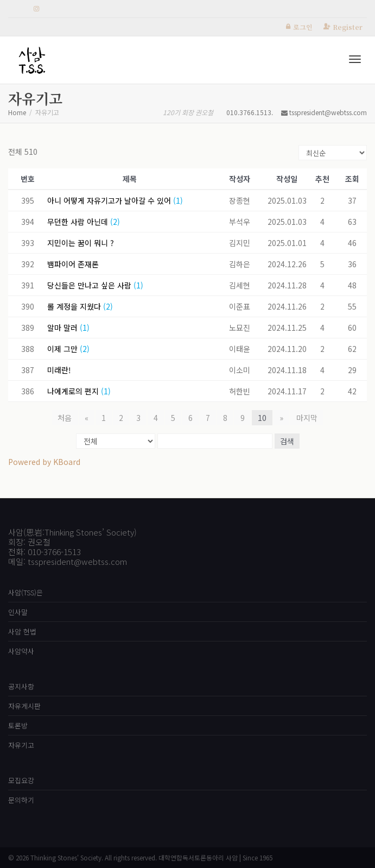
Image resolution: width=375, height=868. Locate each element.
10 (262, 418)
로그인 (303, 27)
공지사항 (21, 686)
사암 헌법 (22, 631)
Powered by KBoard (44, 462)
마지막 (307, 418)
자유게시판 (24, 706)
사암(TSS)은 (26, 592)
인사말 (18, 612)
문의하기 (21, 800)
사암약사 (21, 651)
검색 (287, 441)
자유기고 (21, 745)
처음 (65, 418)
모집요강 (21, 780)
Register (348, 27)
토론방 (18, 725)
